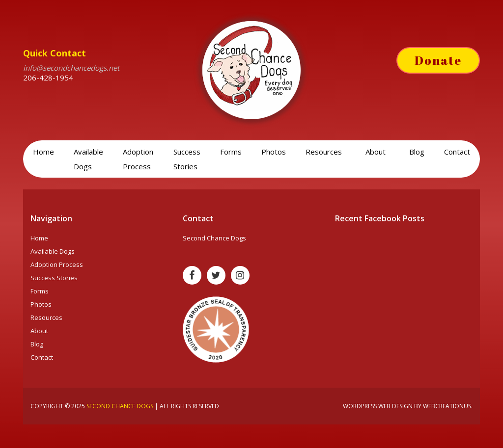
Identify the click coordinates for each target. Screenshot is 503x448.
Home (43, 152)
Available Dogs (88, 159)
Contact (457, 152)
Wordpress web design (378, 406)
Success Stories (187, 159)
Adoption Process (138, 159)
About (377, 152)
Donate (438, 60)
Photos (274, 152)
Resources (325, 152)
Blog (417, 152)
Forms (231, 152)
